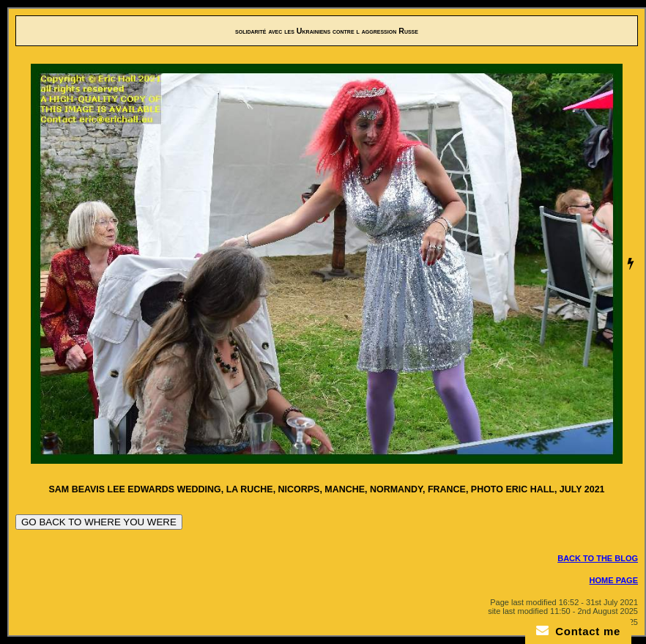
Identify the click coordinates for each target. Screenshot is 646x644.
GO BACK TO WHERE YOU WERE (99, 522)
